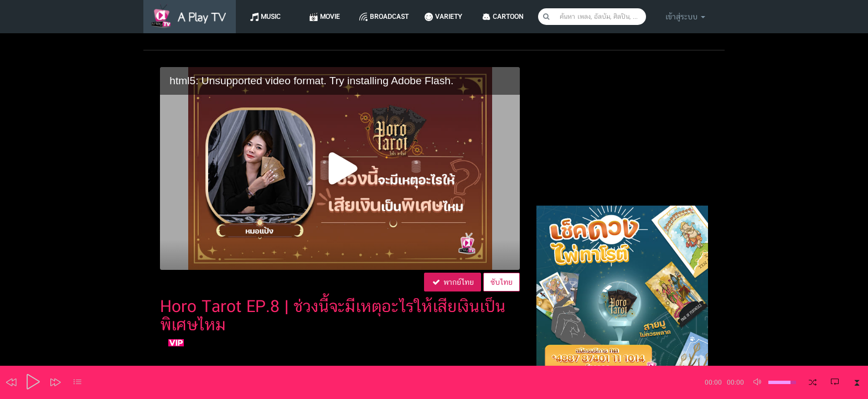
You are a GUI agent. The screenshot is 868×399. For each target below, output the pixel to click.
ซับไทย (502, 282)
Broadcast (392, 17)
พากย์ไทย (453, 282)
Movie (332, 17)
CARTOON (513, 17)
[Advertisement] (622, 136)
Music (271, 17)
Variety (453, 17)
